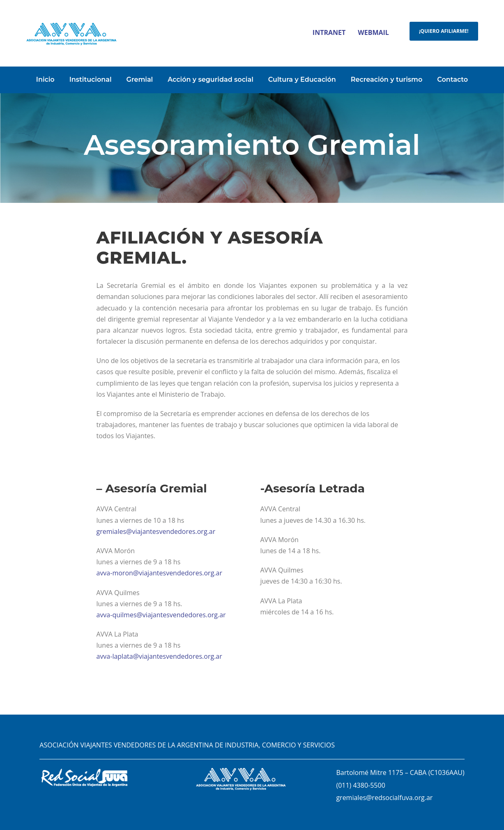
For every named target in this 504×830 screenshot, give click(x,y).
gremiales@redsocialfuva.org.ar (384, 798)
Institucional (91, 79)
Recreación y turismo (387, 79)
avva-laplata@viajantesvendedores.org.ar (159, 656)
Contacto (452, 79)
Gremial (140, 79)
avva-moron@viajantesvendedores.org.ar (159, 573)
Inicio (45, 79)
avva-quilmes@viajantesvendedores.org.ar (161, 615)
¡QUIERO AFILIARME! (444, 31)
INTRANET (329, 32)
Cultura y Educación (302, 79)
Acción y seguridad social (211, 79)
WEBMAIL (373, 32)
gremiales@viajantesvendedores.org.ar (156, 531)
